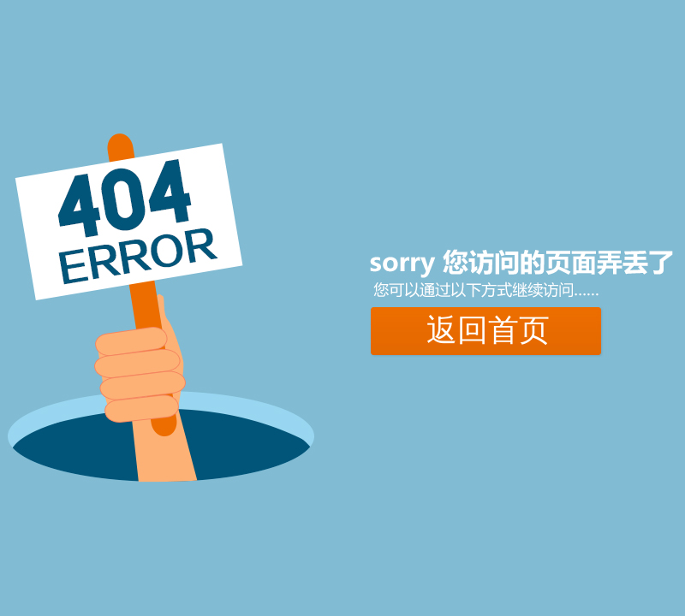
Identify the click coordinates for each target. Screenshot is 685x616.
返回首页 (488, 330)
